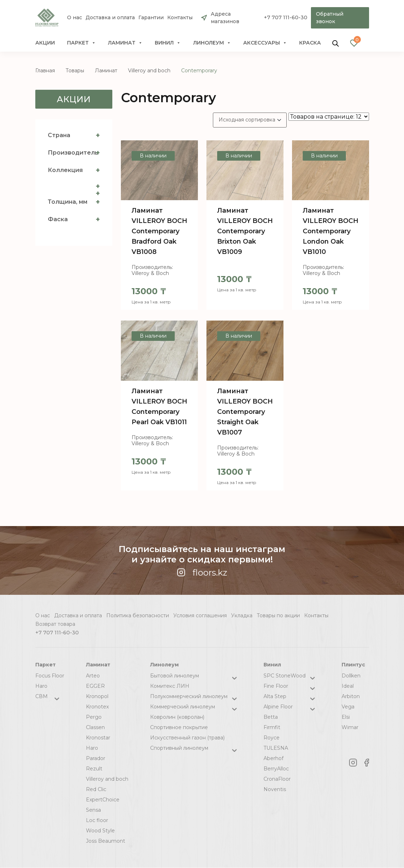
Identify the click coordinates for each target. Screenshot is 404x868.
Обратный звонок (330, 18)
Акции (45, 43)
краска (310, 43)
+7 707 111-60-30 (285, 18)
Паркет (81, 43)
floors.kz (202, 573)
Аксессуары (265, 43)
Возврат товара (55, 624)
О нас (75, 18)
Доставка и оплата (110, 18)
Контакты (180, 18)
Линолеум (212, 43)
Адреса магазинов (225, 18)
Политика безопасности (138, 615)
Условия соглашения (200, 615)
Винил (168, 43)
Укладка (242, 615)
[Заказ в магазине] (250, 120)
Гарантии (151, 18)
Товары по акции (278, 615)
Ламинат (125, 43)
